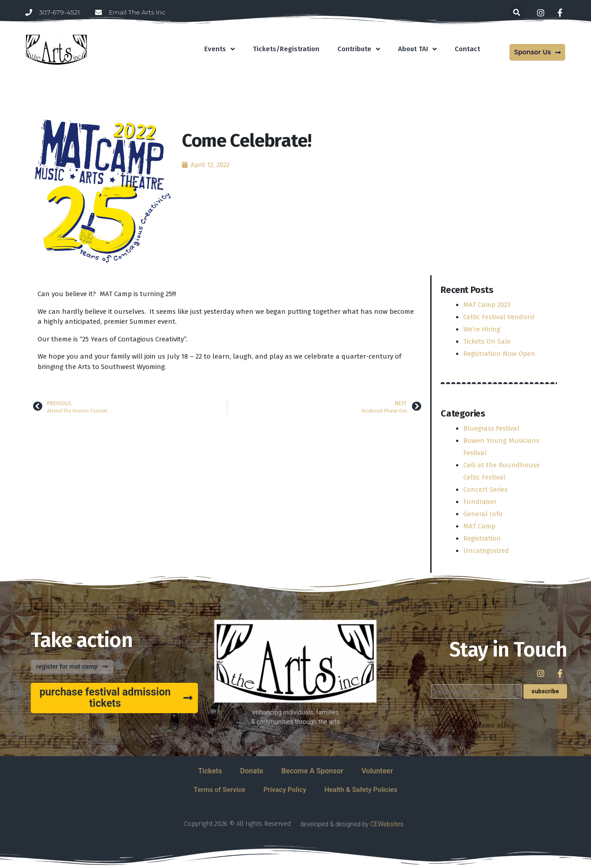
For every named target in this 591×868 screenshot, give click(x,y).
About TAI (417, 49)
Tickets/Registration (286, 49)
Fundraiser (480, 502)
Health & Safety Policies (361, 790)
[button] (517, 12)
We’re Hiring (482, 329)
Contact (467, 49)
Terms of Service (220, 790)
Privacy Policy (285, 790)
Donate (252, 771)
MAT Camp (479, 526)
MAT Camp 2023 (487, 305)
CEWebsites (387, 824)
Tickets (210, 771)
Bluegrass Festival (491, 428)
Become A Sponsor (312, 771)
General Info (483, 514)
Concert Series (485, 489)
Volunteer (377, 771)
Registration (482, 538)
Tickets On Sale (487, 341)
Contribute (359, 49)
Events (219, 49)
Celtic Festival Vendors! (499, 317)
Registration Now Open (499, 354)
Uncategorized (486, 551)
